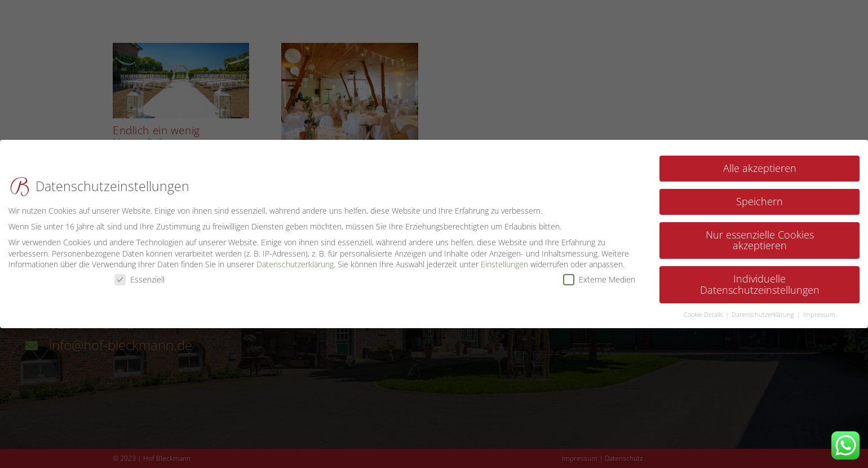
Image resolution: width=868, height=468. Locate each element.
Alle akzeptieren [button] (760, 162)
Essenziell (139, 274)
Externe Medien (599, 274)
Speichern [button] (759, 196)
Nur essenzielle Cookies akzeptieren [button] (760, 235)
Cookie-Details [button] (704, 309)
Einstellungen (504, 259)
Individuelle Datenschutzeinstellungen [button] (760, 279)
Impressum (819, 309)
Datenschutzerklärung (295, 259)
